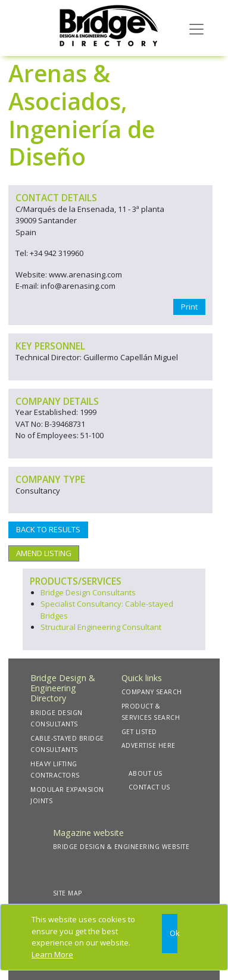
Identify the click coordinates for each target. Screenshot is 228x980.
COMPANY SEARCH (152, 692)
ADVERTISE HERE (149, 745)
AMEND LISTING (44, 553)
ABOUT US (146, 773)
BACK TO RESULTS (48, 529)
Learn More (52, 954)
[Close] (170, 934)
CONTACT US (149, 787)
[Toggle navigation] (196, 28)
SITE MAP (68, 893)
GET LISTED (139, 732)
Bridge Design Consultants (88, 592)
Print (189, 307)
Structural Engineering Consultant (101, 627)
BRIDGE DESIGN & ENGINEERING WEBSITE (121, 847)
